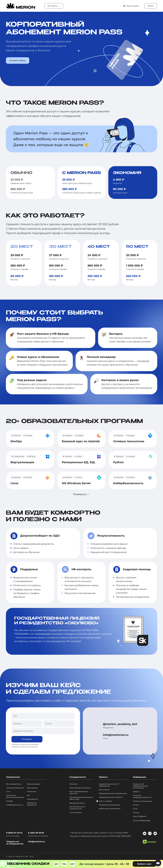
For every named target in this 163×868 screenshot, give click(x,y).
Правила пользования (142, 801)
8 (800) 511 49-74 (14, 833)
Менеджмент (33, 799)
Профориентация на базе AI (111, 797)
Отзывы (136, 813)
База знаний (104, 790)
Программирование (15, 788)
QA (28, 795)
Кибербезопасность (15, 805)
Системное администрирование (15, 796)
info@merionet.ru (116, 735)
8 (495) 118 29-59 (36, 833)
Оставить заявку (18, 60)
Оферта (136, 792)
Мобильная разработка (32, 804)
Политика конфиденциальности (142, 796)
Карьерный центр (77, 803)
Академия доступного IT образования (109, 785)
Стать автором (76, 813)
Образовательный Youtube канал (113, 794)
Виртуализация (34, 784)
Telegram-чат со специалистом (15, 843)
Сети (8, 792)
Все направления (14, 784)
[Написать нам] (158, 863)
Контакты (73, 784)
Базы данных (32, 788)
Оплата (136, 805)
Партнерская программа (80, 788)
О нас (135, 809)
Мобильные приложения (110, 809)
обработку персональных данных (26, 747)
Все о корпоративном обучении (79, 793)
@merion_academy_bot (120, 724)
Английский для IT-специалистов (78, 808)
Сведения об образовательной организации (140, 786)
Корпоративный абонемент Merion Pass (81, 798)
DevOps (9, 801)
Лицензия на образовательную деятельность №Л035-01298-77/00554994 (100, 836)
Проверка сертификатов (110, 805)
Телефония (32, 792)
